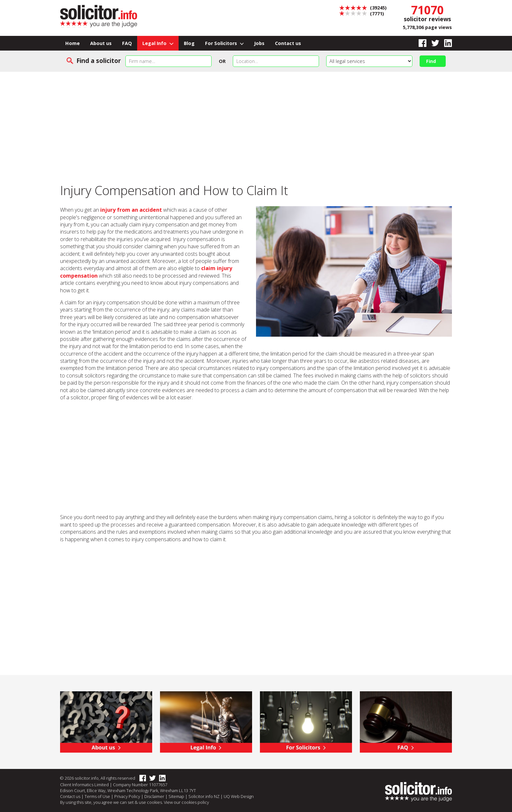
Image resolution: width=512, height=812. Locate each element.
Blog (189, 43)
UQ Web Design (239, 796)
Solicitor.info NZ (204, 796)
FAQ (127, 43)
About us (101, 43)
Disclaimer (154, 796)
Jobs (259, 43)
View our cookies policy (186, 802)
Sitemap (176, 796)
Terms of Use (97, 796)
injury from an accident (131, 210)
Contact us (288, 43)
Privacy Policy (127, 796)
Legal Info (158, 43)
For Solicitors (224, 43)
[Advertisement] (256, 121)
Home (72, 43)
